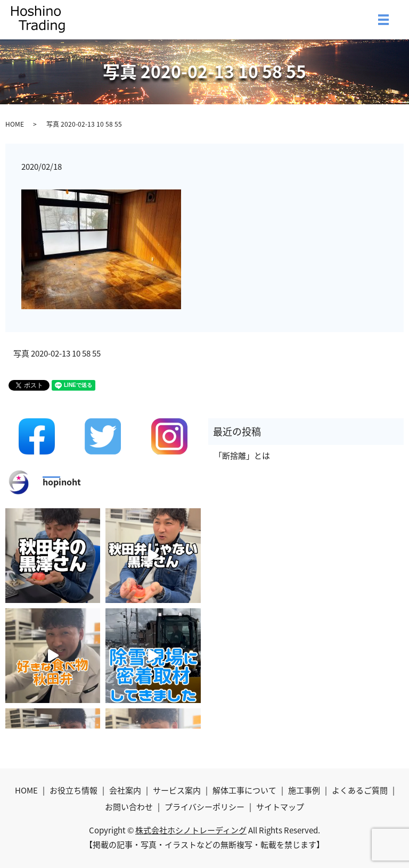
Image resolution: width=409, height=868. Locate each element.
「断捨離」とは (242, 456)
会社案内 (125, 790)
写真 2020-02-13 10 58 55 (57, 354)
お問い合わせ (129, 807)
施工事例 (304, 790)
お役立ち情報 (73, 790)
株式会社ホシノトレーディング (191, 830)
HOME (15, 124)
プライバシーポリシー (204, 807)
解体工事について (244, 790)
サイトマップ (280, 807)
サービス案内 (177, 790)
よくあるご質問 (360, 790)
